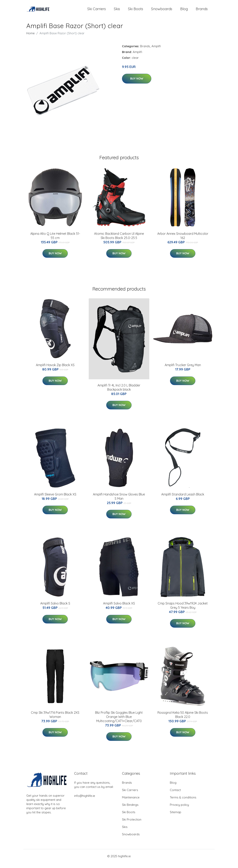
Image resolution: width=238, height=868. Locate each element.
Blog (184, 11)
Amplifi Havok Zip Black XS (55, 370)
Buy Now (137, 84)
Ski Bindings (130, 810)
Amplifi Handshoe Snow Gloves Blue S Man (119, 502)
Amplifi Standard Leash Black (183, 499)
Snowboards (162, 11)
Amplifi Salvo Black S (55, 608)
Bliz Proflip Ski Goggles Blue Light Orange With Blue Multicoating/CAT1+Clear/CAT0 (119, 722)
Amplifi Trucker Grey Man (183, 370)
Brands (202, 11)
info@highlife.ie (85, 801)
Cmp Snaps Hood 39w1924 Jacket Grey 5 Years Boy (183, 611)
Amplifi (156, 51)
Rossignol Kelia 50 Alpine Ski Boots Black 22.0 (183, 720)
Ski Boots (136, 11)
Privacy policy (179, 810)
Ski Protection (132, 824)
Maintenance (131, 802)
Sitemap (176, 817)
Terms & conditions (183, 802)
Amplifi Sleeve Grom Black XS (55, 499)
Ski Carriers (97, 11)
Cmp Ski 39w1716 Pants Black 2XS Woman (55, 720)
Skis (117, 11)
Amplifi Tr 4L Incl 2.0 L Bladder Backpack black (119, 392)
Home (30, 38)
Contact (175, 795)
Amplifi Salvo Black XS (119, 608)
